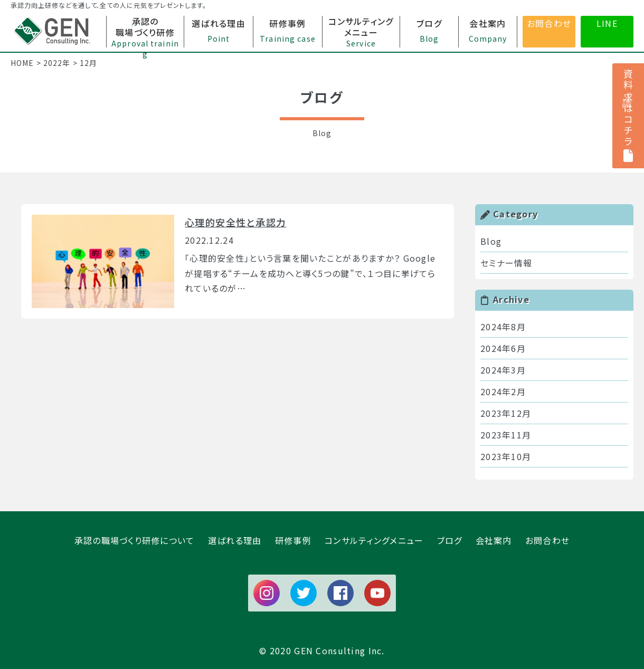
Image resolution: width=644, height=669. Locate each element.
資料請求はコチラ (628, 116)
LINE (607, 23)
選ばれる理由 (235, 540)
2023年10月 (506, 456)
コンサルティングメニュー (374, 540)
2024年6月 (503, 348)
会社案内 (494, 540)
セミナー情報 (506, 263)
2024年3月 (503, 370)
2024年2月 (503, 391)
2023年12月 (506, 413)
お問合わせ (549, 23)
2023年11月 (506, 435)
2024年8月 (503, 327)
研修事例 (293, 540)
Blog (491, 241)
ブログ (450, 540)
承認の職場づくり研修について (134, 540)
